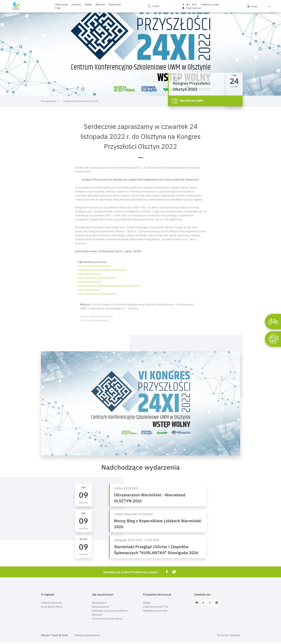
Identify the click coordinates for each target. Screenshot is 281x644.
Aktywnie (100, 4)
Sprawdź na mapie (188, 101)
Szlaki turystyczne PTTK (156, 607)
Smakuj (88, 4)
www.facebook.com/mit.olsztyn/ (97, 278)
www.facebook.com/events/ (94, 266)
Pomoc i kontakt (229, 635)
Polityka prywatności (87, 635)
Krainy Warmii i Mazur (52, 607)
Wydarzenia (115, 4)
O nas (58, 8)
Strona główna (49, 101)
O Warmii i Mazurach (51, 603)
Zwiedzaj (76, 4)
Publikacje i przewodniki (155, 611)
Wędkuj (147, 603)
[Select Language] (255, 6)
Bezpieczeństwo (101, 607)
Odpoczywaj (61, 4)
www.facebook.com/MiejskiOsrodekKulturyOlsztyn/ (108, 286)
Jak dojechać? (99, 603)
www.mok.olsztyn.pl (90, 282)
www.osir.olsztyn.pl (89, 290)
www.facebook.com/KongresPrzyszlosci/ (102, 270)
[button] (141, 312)
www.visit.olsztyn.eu (89, 274)
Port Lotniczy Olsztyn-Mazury (107, 619)
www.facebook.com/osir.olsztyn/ (97, 294)
